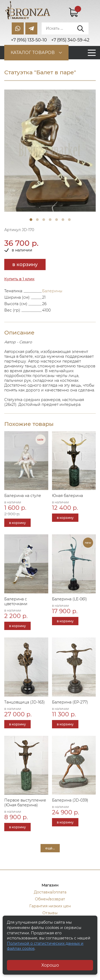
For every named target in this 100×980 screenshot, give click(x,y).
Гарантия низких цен (50, 906)
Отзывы (50, 913)
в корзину (25, 265)
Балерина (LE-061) (69, 599)
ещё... (50, 848)
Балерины (52, 291)
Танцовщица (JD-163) (25, 702)
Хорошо (50, 965)
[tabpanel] (50, 151)
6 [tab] (63, 220)
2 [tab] (37, 220)
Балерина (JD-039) (70, 800)
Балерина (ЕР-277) (70, 702)
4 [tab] (50, 220)
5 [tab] (57, 220)
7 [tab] (69, 220)
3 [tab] (44, 220)
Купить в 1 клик (19, 279)
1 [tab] (31, 220)
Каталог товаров (33, 52)
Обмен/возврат (50, 899)
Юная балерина (67, 496)
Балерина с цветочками (16, 601)
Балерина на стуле (23, 496)
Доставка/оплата (50, 892)
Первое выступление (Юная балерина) (25, 803)
